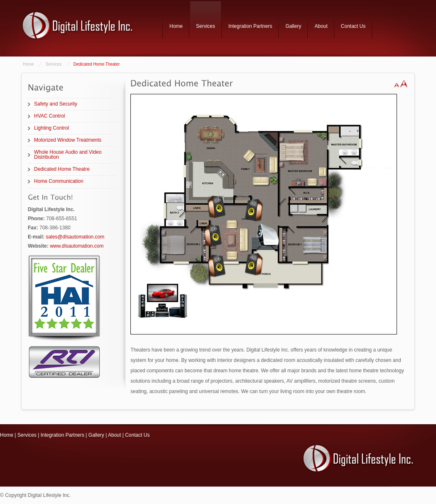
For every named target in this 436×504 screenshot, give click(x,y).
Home (176, 26)
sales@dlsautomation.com (75, 237)
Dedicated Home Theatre (62, 169)
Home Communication (59, 181)
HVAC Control (49, 116)
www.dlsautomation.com (77, 246)
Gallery (293, 26)
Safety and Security (56, 104)
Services (206, 26)
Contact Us (353, 26)
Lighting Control (51, 128)
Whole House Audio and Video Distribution (68, 155)
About (321, 26)
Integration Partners (250, 26)
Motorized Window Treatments (68, 140)
